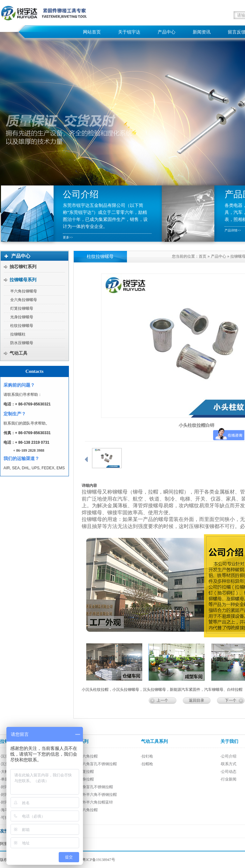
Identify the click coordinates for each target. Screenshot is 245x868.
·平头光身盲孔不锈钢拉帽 (91, 787)
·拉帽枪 (147, 764)
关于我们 (229, 741)
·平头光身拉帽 (82, 779)
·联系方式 (228, 764)
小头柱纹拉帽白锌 (197, 425)
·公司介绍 (228, 756)
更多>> (68, 237)
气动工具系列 (154, 741)
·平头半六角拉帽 (83, 756)
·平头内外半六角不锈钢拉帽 (93, 795)
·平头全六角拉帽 (83, 810)
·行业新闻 (228, 779)
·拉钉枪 (147, 756)
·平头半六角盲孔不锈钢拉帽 (93, 764)
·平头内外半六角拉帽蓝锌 (91, 802)
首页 (203, 256)
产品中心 (219, 256)
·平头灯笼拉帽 (82, 772)
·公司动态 (228, 772)
